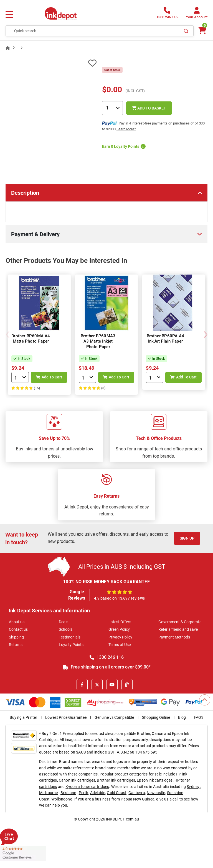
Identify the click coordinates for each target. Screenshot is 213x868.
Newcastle (156, 793)
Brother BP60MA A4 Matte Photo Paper (31, 339)
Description (25, 193)
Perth (84, 793)
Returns (16, 645)
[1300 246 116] (167, 15)
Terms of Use (120, 645)
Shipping (16, 637)
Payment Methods (174, 637)
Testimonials (70, 637)
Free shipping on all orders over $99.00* (107, 667)
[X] (97, 685)
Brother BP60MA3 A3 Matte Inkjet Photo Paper (98, 341)
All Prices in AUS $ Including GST (122, 567)
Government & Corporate (180, 622)
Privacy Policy (120, 637)
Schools (66, 629)
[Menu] (9, 15)
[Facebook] (82, 685)
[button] (205, 335)
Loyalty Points (71, 645)
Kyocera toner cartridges (87, 787)
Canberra (137, 793)
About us (17, 622)
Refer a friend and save (178, 629)
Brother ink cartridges (116, 780)
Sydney (193, 787)
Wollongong (62, 799)
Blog (182, 717)
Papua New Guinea (138, 799)
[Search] (186, 31)
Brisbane (68, 793)
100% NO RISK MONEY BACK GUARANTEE (106, 582)
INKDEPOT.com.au (122, 819)
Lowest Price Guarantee (66, 717)
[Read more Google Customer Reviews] (23, 853)
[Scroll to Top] (205, 700)
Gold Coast (117, 793)
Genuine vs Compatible (114, 717)
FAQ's (199, 717)
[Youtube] (112, 685)
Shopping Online (156, 717)
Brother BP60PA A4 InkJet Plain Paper (165, 339)
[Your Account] (197, 15)
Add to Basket (149, 108)
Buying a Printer (23, 717)
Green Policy (119, 629)
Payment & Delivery (35, 234)
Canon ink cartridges (77, 780)
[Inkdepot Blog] (127, 685)
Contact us (18, 629)
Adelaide (98, 793)
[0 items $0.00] (202, 30)
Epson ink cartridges (155, 780)
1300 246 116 (107, 657)
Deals (64, 622)
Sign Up (187, 538)
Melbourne (48, 793)
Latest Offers (120, 622)
